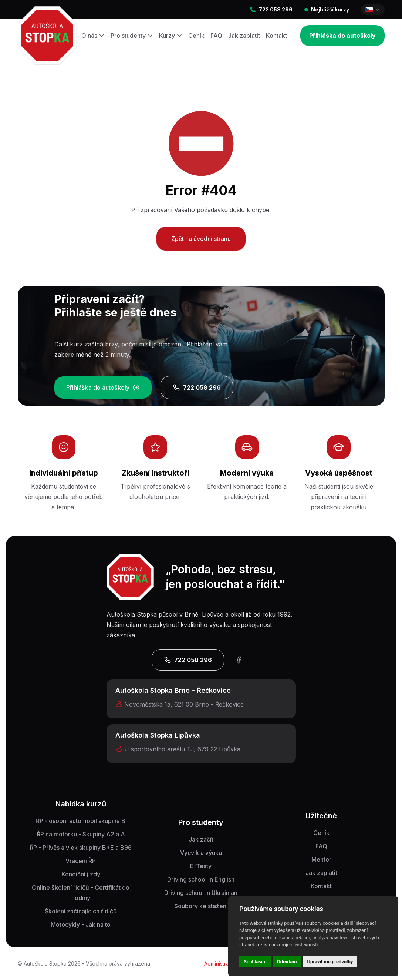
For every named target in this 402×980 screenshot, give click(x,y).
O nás (93, 36)
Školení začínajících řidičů (81, 911)
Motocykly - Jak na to (81, 924)
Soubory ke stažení (201, 906)
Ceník (196, 36)
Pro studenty (132, 36)
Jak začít (201, 839)
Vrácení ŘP (81, 861)
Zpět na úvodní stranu (201, 239)
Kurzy (171, 36)
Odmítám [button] (287, 962)
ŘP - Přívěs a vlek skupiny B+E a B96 (81, 848)
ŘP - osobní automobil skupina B (81, 821)
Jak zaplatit (244, 36)
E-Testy (201, 866)
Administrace (220, 964)
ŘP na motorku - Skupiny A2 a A (81, 834)
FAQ (216, 36)
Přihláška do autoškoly (342, 36)
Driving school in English (201, 879)
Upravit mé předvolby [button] (330, 962)
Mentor (321, 859)
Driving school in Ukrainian (201, 893)
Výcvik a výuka (201, 853)
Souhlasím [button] (255, 962)
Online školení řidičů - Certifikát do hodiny (81, 893)
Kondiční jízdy (81, 874)
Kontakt (276, 36)
